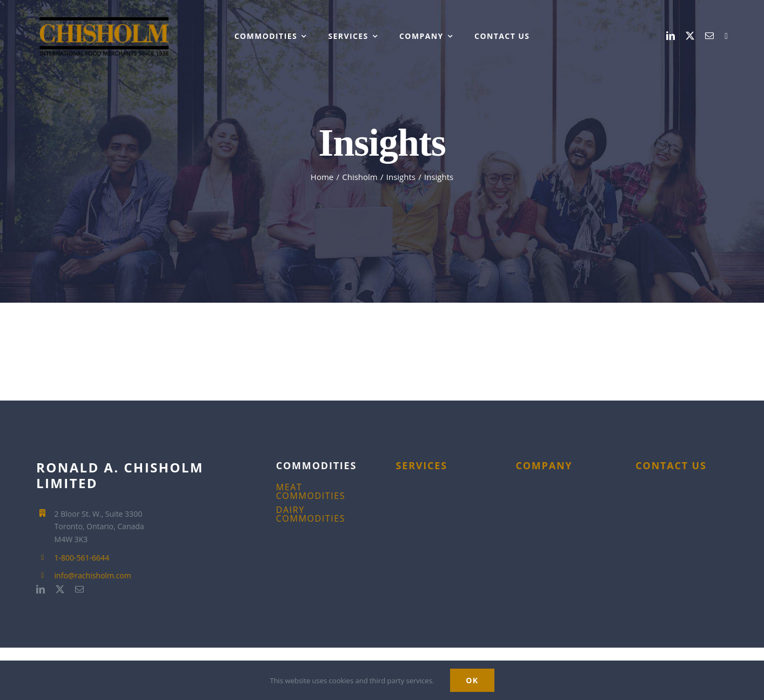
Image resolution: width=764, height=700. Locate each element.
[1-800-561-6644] (726, 36)
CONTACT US (671, 465)
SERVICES (422, 465)
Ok (472, 680)
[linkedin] (671, 36)
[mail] (709, 36)
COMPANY (544, 465)
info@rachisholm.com (93, 575)
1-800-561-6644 (82, 558)
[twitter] (690, 36)
